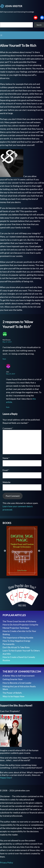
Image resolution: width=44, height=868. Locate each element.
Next (39, 551)
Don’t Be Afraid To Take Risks (16, 647)
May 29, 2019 (11, 374)
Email (6, 470)
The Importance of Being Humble (18, 638)
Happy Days (6, 778)
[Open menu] (1, 35)
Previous (5, 551)
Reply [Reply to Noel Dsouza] (4, 359)
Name (6, 458)
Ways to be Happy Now (13, 696)
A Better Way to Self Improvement (19, 676)
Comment (8, 428)
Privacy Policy (6, 862)
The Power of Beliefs (12, 693)
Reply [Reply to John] (8, 407)
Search (39, 25)
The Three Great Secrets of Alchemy (19, 621)
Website (6, 482)
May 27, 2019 (7, 342)
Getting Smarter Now (13, 679)
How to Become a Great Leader (17, 683)
